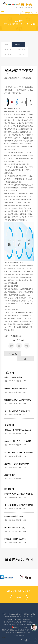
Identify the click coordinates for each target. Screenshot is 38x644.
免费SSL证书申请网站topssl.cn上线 (18, 430)
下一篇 (25, 359)
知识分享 (14, 24)
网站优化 (8, 49)
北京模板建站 (10, 475)
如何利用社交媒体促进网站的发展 (18, 400)
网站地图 (4, 637)
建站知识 (25, 24)
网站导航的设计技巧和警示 (15, 528)
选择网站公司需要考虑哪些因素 (17, 464)
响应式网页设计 (10, 111)
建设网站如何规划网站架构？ (16, 389)
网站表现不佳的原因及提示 (15, 539)
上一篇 (13, 354)
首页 (5, 24)
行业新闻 (22, 49)
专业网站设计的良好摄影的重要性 (18, 411)
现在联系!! (19, 597)
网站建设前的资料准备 (13, 377)
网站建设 (13, 336)
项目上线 (22, 54)
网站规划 (19, 336)
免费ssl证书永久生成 (19, 635)
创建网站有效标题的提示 (14, 516)
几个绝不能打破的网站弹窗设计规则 (19, 505)
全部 (6, 45)
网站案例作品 (29, 13)
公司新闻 (8, 54)
